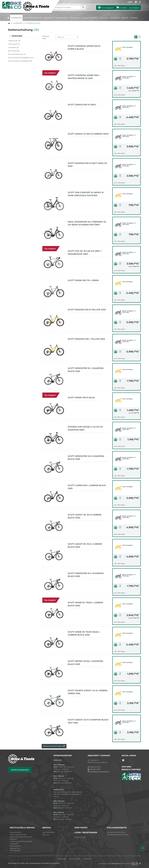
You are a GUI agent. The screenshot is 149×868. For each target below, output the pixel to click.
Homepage (62, 859)
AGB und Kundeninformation (21, 837)
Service (125, 18)
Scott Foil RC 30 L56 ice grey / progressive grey (85, 253)
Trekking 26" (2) (14, 44)
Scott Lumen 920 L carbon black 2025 (87, 487)
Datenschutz (15, 848)
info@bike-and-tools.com (98, 771)
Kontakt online (16, 832)
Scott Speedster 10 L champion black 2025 (86, 370)
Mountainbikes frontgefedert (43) (21, 58)
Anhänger (48, 18)
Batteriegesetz (15, 846)
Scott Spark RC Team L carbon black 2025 (85, 604)
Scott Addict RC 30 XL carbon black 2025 (85, 545)
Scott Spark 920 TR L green (83, 280)
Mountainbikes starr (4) (17, 54)
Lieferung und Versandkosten (21, 841)
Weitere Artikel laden (54, 746)
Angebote (115, 18)
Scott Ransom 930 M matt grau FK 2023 (87, 165)
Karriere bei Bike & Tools (116, 832)
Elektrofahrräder (33, 18)
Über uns (46, 835)
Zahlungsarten (16, 850)
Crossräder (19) (14, 47)
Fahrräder (16, 18)
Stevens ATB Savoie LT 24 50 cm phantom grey (85, 428)
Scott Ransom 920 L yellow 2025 (86, 339)
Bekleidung (75, 18)
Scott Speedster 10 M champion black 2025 (86, 458)
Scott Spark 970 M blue (81, 398)
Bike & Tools (117, 863)
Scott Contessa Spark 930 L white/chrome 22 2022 (84, 77)
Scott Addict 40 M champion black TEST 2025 (88, 721)
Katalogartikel (90, 18)
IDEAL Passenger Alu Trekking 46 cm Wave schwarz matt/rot (87, 223)
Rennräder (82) (14, 51)
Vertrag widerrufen (20, 770)
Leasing (134, 18)
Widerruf (13, 839)
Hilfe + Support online (18, 835)
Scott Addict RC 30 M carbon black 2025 (85, 516)
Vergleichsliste (80, 837)
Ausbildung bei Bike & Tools (117, 835)
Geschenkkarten (49, 832)
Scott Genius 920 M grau (82, 105)
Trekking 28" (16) (14, 41)
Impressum (14, 844)
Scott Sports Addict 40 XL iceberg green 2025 (88, 692)
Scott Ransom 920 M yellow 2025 (87, 310)
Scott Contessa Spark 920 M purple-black (84, 48)
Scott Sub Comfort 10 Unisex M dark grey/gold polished (86, 194)
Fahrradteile (61, 18)
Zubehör (104, 18)
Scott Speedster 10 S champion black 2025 (86, 575)
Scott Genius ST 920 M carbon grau (88, 134)
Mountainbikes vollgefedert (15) (20, 61)
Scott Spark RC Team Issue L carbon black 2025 (84, 633)
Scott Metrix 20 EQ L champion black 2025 (85, 663)
